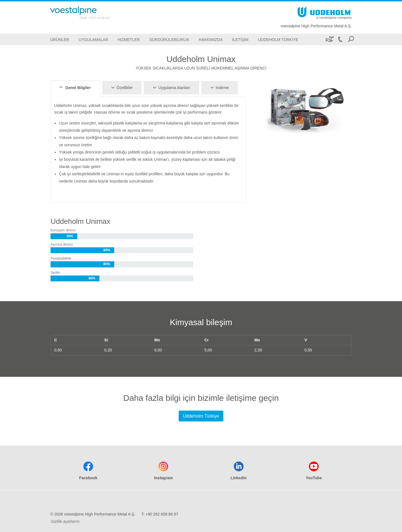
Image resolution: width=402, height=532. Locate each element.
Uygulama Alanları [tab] (171, 87)
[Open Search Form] (351, 39)
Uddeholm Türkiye (201, 416)
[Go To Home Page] (88, 13)
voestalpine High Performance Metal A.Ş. (316, 26)
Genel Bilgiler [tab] (74, 87)
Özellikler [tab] (121, 87)
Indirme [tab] (219, 87)
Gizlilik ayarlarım (65, 521)
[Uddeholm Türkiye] (278, 39)
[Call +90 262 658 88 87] (340, 39)
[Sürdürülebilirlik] (329, 39)
